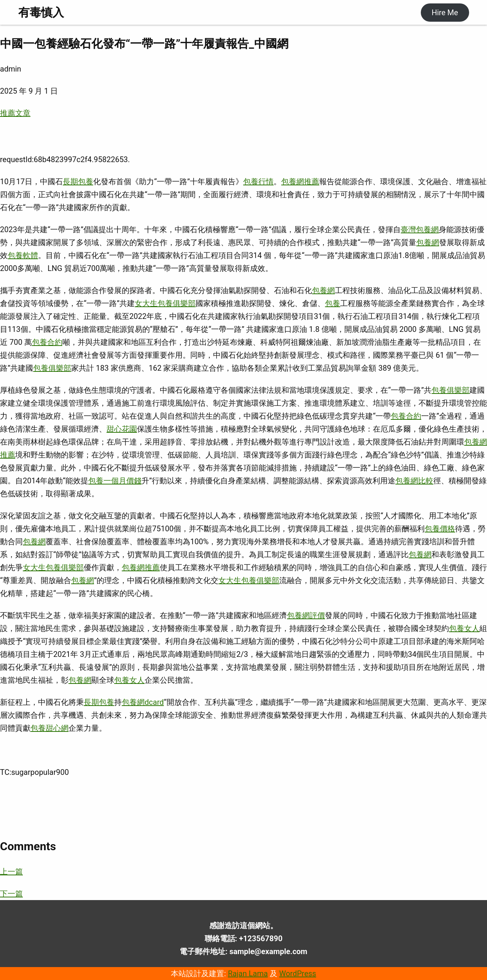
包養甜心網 (49, 728)
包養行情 (258, 182)
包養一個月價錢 (115, 481)
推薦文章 (15, 113)
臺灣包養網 (420, 229)
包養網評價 (306, 615)
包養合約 (47, 342)
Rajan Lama (248, 974)
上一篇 (11, 872)
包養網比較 (414, 481)
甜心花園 (122, 429)
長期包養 (78, 182)
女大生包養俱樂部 (165, 303)
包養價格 (440, 529)
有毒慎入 (41, 12)
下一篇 (11, 894)
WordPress (298, 974)
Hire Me (445, 13)
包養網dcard (143, 702)
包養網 (428, 242)
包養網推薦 (300, 182)
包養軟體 (23, 255)
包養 (333, 303)
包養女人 (464, 628)
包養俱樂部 (52, 368)
